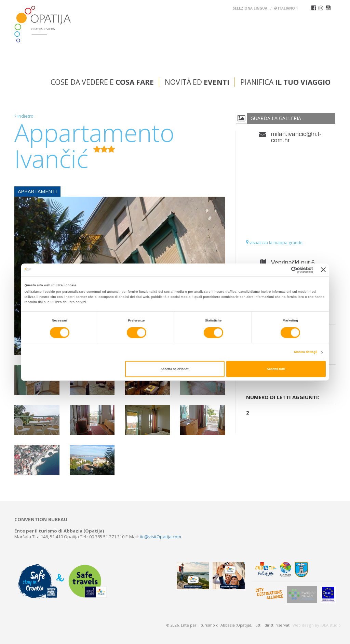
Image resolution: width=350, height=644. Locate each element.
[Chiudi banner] (323, 270)
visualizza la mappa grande (274, 243)
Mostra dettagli (306, 352)
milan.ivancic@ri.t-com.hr (296, 137)
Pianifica (285, 82)
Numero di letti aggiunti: (283, 397)
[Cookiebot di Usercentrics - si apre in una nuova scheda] (283, 270)
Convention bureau (41, 520)
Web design (303, 625)
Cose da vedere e (102, 82)
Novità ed (197, 82)
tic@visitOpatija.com (160, 537)
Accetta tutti (276, 369)
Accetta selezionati (175, 369)
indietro (25, 116)
